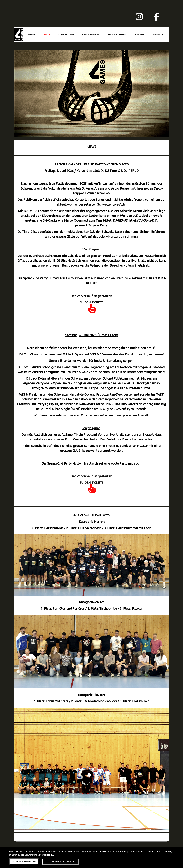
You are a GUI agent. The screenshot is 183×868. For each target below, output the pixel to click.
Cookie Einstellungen (60, 862)
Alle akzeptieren (24, 862)
